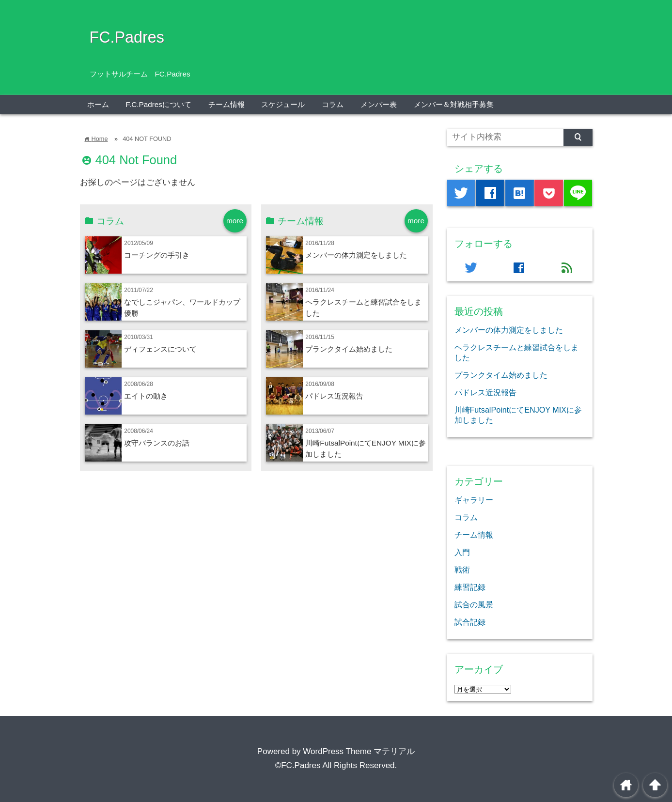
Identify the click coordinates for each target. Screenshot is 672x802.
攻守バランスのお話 (157, 443)
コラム (333, 104)
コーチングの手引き (157, 255)
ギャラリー (474, 500)
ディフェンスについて (160, 349)
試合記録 (470, 622)
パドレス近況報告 (334, 396)
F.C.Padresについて (158, 104)
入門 (462, 552)
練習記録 (470, 587)
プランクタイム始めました (349, 349)
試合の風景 (474, 604)
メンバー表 (379, 104)
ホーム (98, 104)
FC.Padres (127, 37)
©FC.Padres (298, 765)
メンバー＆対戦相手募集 (454, 104)
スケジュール (283, 104)
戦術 (462, 570)
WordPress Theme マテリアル (359, 751)
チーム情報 (227, 104)
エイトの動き (146, 396)
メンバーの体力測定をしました (356, 255)
